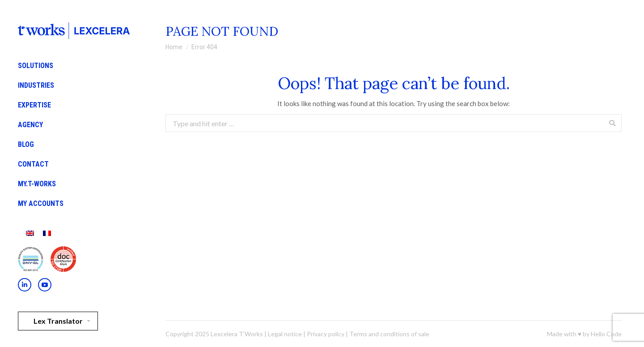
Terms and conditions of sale (389, 334)
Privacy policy (326, 334)
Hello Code (606, 334)
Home (174, 47)
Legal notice (285, 334)
